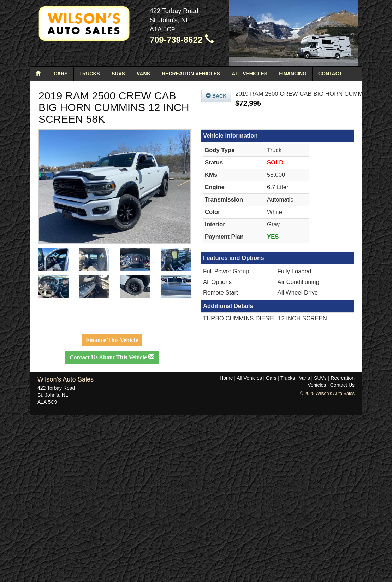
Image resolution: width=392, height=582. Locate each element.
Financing (293, 74)
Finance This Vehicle (112, 340)
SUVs (118, 74)
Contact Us (342, 385)
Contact (330, 74)
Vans (143, 74)
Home (226, 378)
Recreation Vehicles (191, 74)
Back (216, 96)
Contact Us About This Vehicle (112, 357)
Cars (61, 74)
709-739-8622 (182, 40)
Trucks (90, 74)
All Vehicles (250, 74)
